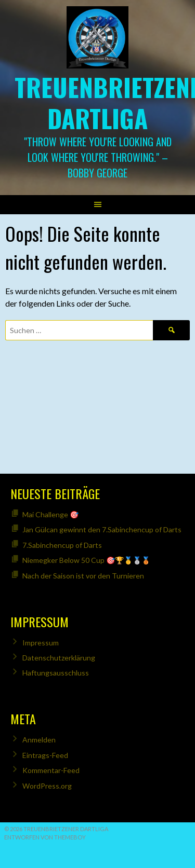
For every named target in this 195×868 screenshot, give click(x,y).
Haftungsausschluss (56, 673)
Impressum (41, 643)
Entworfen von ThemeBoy (45, 837)
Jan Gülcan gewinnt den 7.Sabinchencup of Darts (102, 529)
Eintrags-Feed (45, 755)
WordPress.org (47, 786)
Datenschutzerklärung (59, 658)
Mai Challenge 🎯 (50, 514)
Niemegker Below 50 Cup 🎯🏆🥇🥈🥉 (86, 560)
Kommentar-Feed (51, 770)
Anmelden (39, 740)
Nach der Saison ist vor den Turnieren (83, 576)
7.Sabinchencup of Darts (62, 545)
